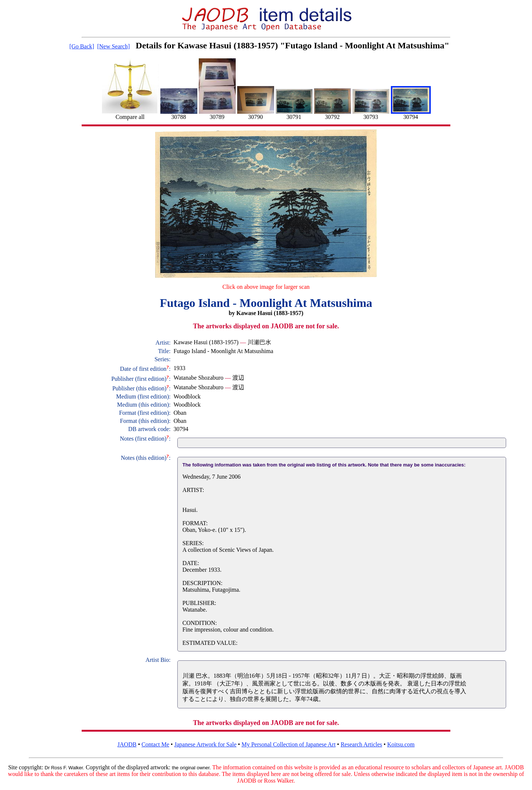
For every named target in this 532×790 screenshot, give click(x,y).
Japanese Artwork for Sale (205, 744)
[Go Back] (82, 46)
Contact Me (155, 744)
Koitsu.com (401, 744)
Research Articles (361, 744)
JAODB (127, 744)
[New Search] (113, 46)
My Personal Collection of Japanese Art (289, 744)
